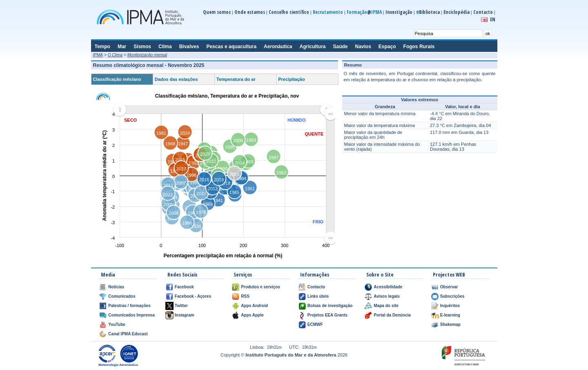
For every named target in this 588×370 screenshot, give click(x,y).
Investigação (399, 12)
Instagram (185, 315)
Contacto (483, 12)
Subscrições (452, 296)
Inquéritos (450, 306)
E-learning (450, 315)
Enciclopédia (457, 12)
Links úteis (318, 296)
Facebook (184, 287)
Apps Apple (252, 315)
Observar (449, 287)
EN (493, 19)
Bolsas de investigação (330, 306)
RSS (245, 296)
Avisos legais (387, 296)
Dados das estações (176, 79)
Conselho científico (289, 12)
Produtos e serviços (261, 287)
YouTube (117, 324)
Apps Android (254, 306)
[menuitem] (223, 110)
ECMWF (315, 324)
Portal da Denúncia (392, 315)
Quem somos (217, 12)
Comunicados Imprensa (131, 315)
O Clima (115, 55)
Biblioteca (428, 12)
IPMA (98, 55)
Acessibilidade (388, 287)
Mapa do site (386, 306)
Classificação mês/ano (117, 79)
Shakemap (450, 324)
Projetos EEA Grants (327, 315)
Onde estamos (250, 12)
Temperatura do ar (236, 79)
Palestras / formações (129, 306)
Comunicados (122, 296)
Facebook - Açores (193, 296)
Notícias (116, 287)
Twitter (181, 306)
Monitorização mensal (147, 55)
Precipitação (291, 79)
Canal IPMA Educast (128, 334)
